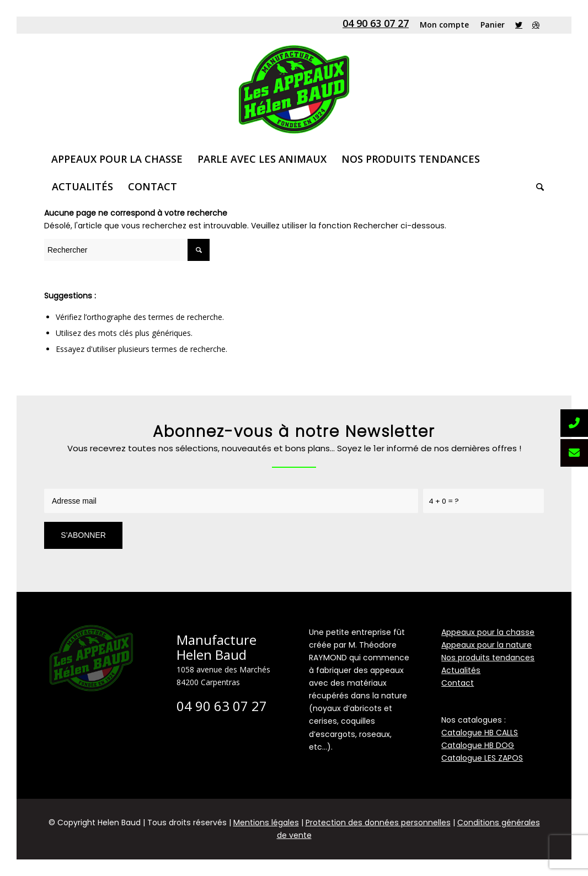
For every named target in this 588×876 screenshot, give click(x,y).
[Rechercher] (536, 186)
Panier (493, 25)
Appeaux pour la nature (487, 645)
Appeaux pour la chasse (488, 632)
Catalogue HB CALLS (480, 733)
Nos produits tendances (488, 658)
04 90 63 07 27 (376, 23)
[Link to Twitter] (519, 25)
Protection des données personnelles (378, 822)
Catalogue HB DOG (478, 745)
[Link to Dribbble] (536, 25)
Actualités (461, 670)
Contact (458, 683)
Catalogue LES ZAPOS (482, 758)
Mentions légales (266, 822)
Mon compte (444, 25)
